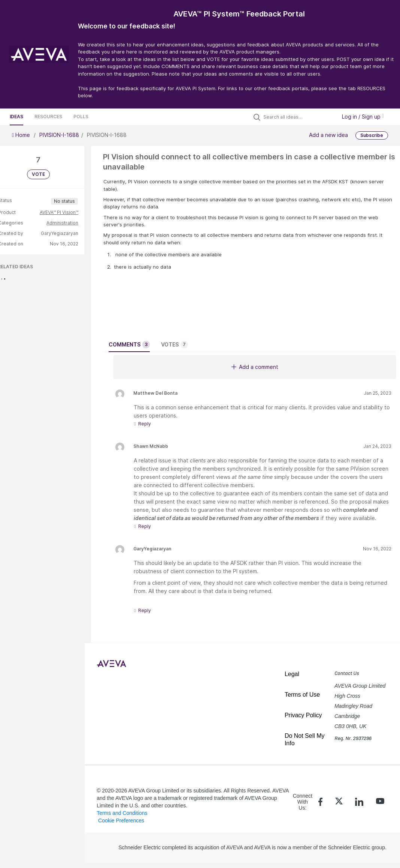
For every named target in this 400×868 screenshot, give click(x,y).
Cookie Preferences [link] (121, 820)
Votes (175, 345)
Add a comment (255, 367)
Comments (129, 345)
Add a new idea (328, 135)
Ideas (16, 117)
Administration (62, 223)
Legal (292, 674)
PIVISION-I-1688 (59, 135)
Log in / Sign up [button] (363, 117)
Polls (81, 117)
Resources (48, 117)
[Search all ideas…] (298, 117)
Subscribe (372, 135)
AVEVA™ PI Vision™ (59, 212)
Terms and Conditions (122, 813)
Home (22, 135)
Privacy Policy (303, 715)
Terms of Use (302, 695)
